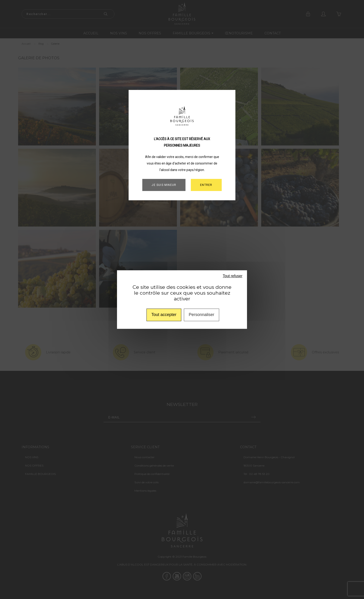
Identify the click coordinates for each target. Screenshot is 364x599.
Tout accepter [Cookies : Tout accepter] (164, 315)
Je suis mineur (164, 185)
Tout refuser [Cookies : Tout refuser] (233, 276)
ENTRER (206, 185)
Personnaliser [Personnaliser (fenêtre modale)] (201, 315)
